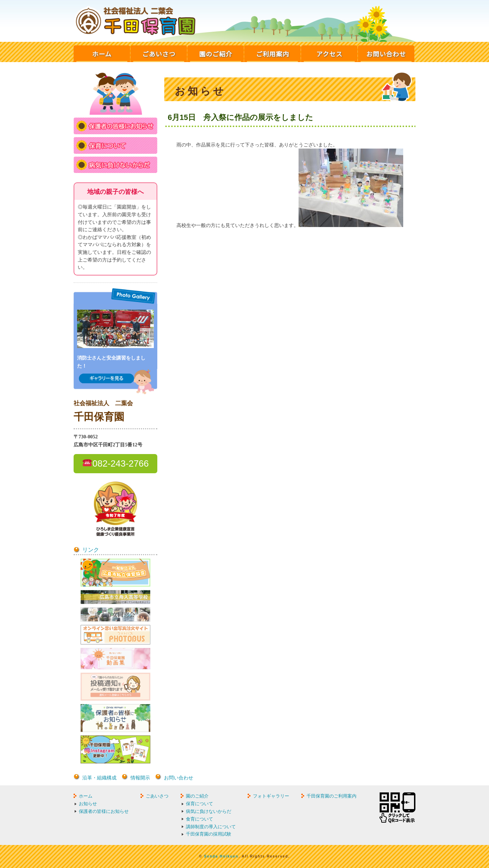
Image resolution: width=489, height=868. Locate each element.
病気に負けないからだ (209, 811)
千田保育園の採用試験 (209, 834)
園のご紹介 (216, 54)
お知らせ (88, 804)
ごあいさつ (159, 54)
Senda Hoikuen (221, 856)
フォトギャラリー (271, 796)
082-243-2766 (121, 463)
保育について (200, 804)
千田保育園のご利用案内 (332, 796)
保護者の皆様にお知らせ (104, 811)
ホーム (102, 54)
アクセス (329, 54)
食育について (200, 819)
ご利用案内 (273, 54)
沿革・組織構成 (99, 778)
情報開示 (140, 778)
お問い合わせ (386, 54)
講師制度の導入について (211, 827)
